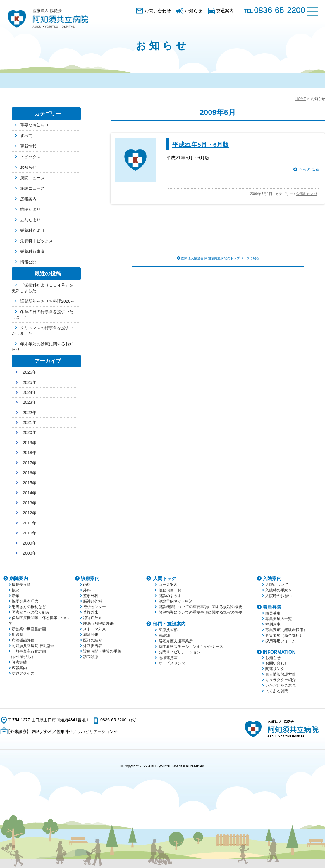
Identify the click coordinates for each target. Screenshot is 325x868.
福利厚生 (273, 624)
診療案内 (90, 578)
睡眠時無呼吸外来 (98, 623)
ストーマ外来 (94, 629)
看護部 (164, 635)
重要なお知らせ (35, 125)
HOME (301, 99)
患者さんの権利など (29, 607)
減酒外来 (91, 635)
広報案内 (28, 199)
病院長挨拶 (21, 585)
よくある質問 (277, 691)
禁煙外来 (91, 612)
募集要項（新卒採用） (284, 635)
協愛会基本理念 (25, 601)
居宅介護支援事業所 (176, 641)
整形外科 (91, 596)
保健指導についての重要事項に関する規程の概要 (200, 612)
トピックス (30, 157)
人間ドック (165, 578)
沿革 (16, 596)
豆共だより (30, 220)
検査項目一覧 (170, 590)
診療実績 (19, 662)
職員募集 (272, 607)
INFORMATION (279, 652)
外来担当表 (93, 646)
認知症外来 (93, 618)
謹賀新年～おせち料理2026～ (47, 301)
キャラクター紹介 (281, 680)
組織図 (17, 635)
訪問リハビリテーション (179, 652)
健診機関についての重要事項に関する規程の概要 (200, 607)
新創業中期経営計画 (29, 629)
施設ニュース (32, 188)
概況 (16, 590)
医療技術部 (168, 630)
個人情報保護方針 (281, 674)
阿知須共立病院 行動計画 (33, 646)
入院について (277, 585)
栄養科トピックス (37, 241)
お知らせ (193, 11)
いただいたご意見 (281, 685)
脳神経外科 (93, 601)
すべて (26, 136)
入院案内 (272, 578)
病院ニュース (32, 178)
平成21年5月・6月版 (201, 145)
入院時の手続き (279, 590)
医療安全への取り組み (31, 612)
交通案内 (225, 11)
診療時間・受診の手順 (102, 651)
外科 (87, 590)
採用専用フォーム (281, 641)
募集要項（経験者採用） (286, 630)
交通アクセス (23, 673)
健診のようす (170, 596)
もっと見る (306, 169)
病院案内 (19, 578)
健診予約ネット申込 (176, 601)
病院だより (30, 209)
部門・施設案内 (169, 624)
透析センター (94, 607)
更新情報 (28, 146)
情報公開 (28, 262)
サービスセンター (174, 663)
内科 (87, 585)
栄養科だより (307, 194)
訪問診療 (91, 657)
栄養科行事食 (32, 251)
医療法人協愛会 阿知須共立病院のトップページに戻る (218, 258)
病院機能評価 (23, 640)
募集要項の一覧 (279, 619)
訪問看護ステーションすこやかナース (191, 647)
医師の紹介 (93, 640)
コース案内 (168, 585)
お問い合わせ (158, 11)
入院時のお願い (279, 596)
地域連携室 (168, 658)
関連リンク (275, 669)
